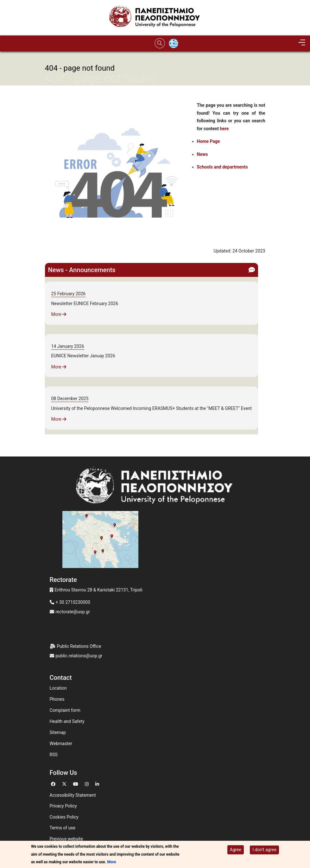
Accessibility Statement (73, 795)
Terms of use (63, 828)
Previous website (66, 839)
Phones (57, 699)
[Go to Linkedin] (98, 783)
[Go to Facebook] (54, 783)
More (59, 314)
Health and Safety (67, 721)
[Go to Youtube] (76, 783)
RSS (54, 755)
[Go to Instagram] (88, 783)
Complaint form (65, 710)
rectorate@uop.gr (73, 612)
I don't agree (264, 850)
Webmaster (61, 744)
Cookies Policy (64, 817)
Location (58, 688)
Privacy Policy (63, 806)
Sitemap (58, 732)
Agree (236, 850)
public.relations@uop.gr (79, 656)
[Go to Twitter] (65, 783)
